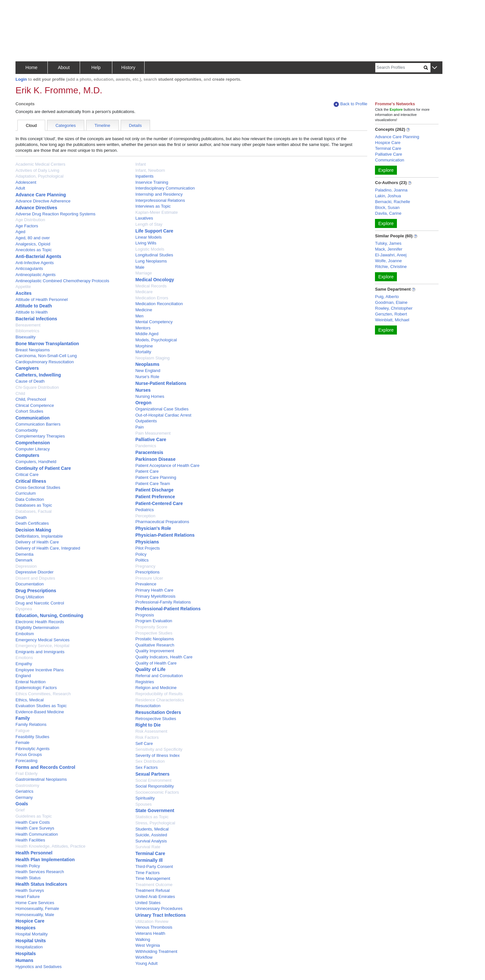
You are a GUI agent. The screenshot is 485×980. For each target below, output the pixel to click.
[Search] (399, 68)
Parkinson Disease (155, 459)
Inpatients (144, 176)
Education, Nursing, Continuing (49, 615)
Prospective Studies (154, 633)
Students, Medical (152, 829)
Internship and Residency (159, 194)
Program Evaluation (154, 621)
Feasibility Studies (32, 737)
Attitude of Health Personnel (42, 299)
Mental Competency (154, 322)
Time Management (153, 878)
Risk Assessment (151, 731)
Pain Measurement (153, 433)
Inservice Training (152, 182)
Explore (386, 170)
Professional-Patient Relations (168, 609)
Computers (27, 455)
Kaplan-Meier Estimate (157, 212)
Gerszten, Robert (391, 314)
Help (96, 67)
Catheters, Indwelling (38, 375)
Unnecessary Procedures (159, 908)
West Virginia (147, 945)
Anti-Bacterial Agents (38, 256)
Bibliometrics (27, 331)
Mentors (143, 328)
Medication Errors (152, 298)
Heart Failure (28, 897)
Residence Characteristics (160, 700)
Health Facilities (30, 840)
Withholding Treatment (156, 951)
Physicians (147, 542)
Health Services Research (40, 872)
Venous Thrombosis (154, 927)
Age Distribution (30, 220)
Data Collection (30, 499)
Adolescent (26, 182)
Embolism (25, 634)
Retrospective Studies (156, 719)
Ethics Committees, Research (43, 694)
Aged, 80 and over (33, 238)
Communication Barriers (38, 424)
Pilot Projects (147, 548)
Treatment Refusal (152, 890)
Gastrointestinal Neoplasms (41, 779)
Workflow (144, 957)
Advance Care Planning (41, 195)
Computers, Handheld (36, 462)
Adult (20, 188)
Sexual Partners (152, 774)
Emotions (24, 658)
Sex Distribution (150, 761)
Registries (145, 682)
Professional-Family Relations (163, 602)
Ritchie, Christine (391, 267)
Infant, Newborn (150, 170)
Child (20, 393)
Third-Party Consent (154, 867)
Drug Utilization (30, 597)
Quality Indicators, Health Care (164, 657)
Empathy (24, 664)
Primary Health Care (154, 590)
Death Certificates (32, 523)
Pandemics (146, 446)
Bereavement (28, 325)
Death (21, 517)
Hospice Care (30, 921)
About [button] (64, 67)
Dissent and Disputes (35, 578)
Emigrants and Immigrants (40, 652)
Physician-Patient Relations (165, 535)
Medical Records (151, 286)
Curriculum (26, 493)
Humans (24, 960)
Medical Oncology (155, 280)
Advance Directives (36, 208)
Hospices (25, 928)
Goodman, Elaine (391, 302)
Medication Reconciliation (159, 304)
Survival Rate (148, 847)
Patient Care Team (152, 484)
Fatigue (22, 731)
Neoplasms (147, 364)
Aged (20, 232)
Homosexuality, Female (37, 908)
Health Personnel (34, 853)
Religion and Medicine (156, 688)
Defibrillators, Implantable (39, 536)
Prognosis (145, 615)
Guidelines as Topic (34, 816)
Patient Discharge (154, 490)
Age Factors (27, 226)
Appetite (23, 287)
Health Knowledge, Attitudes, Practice (51, 846)
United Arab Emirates (155, 897)
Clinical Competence (35, 405)
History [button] (128, 67)
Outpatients (146, 421)
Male (140, 267)
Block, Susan (387, 207)
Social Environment (153, 780)
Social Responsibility (154, 786)
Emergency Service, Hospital (42, 646)
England (23, 676)
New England (148, 371)
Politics (142, 560)
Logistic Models (150, 249)
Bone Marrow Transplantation (47, 344)
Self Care (144, 743)
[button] (434, 68)
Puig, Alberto (387, 297)
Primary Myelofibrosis (155, 596)
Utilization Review (152, 921)
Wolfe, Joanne (388, 261)
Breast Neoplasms (33, 350)
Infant (141, 164)
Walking (143, 939)
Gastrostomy (27, 785)
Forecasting (26, 761)
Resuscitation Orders (158, 712)
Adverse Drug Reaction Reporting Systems (56, 214)
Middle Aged (147, 334)
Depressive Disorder (35, 572)
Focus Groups (29, 754)
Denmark (24, 560)
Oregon (143, 403)
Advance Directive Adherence (43, 201)
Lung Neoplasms (151, 261)
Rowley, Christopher (394, 308)
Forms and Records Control (45, 767)
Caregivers (27, 368)
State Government (155, 810)
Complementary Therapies (40, 436)
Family (23, 718)
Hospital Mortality (32, 934)
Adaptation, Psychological (40, 176)
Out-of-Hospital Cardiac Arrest (163, 415)
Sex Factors (146, 767)
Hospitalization (29, 947)
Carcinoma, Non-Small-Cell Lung (46, 356)
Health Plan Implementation (45, 860)
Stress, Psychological (155, 823)
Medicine (144, 310)
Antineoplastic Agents (35, 275)
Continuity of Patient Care (43, 468)
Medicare (144, 292)
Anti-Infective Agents (35, 263)
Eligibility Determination (37, 628)
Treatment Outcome (154, 885)
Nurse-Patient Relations (161, 383)
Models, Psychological (156, 340)
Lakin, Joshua (388, 196)
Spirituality (145, 798)
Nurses (143, 390)
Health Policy (28, 866)
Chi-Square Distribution (37, 387)
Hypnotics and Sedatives (39, 967)
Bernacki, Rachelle (392, 202)
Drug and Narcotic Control (40, 603)
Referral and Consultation (159, 676)
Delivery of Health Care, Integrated (48, 548)
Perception (145, 516)
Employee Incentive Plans (40, 670)
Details (136, 125)
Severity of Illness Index (157, 755)
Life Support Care (154, 231)
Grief (20, 810)
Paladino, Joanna (391, 190)
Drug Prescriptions (36, 591)
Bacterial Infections (36, 319)
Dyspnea (24, 609)
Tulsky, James (388, 243)
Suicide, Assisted (151, 835)
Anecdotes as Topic (34, 250)
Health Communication (37, 834)
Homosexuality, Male (35, 915)
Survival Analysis (151, 841)
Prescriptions (147, 572)
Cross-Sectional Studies (38, 487)
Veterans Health (150, 933)
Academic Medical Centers (40, 164)
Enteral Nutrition (30, 682)
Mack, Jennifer (389, 249)
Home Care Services (35, 903)
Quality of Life (150, 669)
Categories (66, 125)
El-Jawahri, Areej (391, 255)
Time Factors (147, 873)
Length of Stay (149, 224)
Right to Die (148, 725)
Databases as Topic (34, 505)
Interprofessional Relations (160, 200)
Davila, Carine (388, 213)
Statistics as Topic (152, 817)
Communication (33, 418)
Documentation (30, 584)
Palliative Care (151, 439)
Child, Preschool (31, 399)
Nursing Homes (150, 396)
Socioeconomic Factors (157, 792)
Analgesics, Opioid (33, 244)
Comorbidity (27, 430)
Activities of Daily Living (37, 170)
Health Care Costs (33, 822)
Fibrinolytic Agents (33, 749)
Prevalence (146, 584)
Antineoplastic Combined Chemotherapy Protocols (62, 281)
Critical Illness (31, 481)
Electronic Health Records (40, 622)
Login (21, 79)
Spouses (143, 804)
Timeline (102, 125)
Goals (22, 804)
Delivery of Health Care (37, 542)
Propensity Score (151, 627)
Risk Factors (147, 737)
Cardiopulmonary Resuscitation (45, 362)
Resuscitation (148, 706)
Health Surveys (30, 890)
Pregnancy (145, 566)
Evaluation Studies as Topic (41, 706)
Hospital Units (31, 941)
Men (139, 316)
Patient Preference (155, 497)
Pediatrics (144, 510)
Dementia (25, 554)
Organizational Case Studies (162, 409)
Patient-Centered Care (159, 503)
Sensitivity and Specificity (159, 749)
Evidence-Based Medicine (40, 712)
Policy (141, 554)
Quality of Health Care (156, 663)
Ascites (24, 293)
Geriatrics (25, 791)
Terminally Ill (149, 860)
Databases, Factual (34, 511)
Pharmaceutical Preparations (162, 522)
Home (31, 67)
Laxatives (144, 218)
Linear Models (148, 237)
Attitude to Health (32, 312)
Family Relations (31, 724)
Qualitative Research (155, 645)
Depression (26, 566)
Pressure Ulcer (149, 578)
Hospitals (26, 954)
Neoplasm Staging (152, 358)
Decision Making (33, 530)
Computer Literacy (33, 449)
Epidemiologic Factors (36, 688)
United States (148, 903)
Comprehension (33, 443)
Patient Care (147, 471)
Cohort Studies (29, 411)
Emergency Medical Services (43, 640)
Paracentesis (149, 452)
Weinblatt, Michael (392, 320)
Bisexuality (25, 337)
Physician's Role (153, 528)
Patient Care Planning (156, 477)
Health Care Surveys (35, 828)
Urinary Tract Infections (160, 915)
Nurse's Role (147, 377)
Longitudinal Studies (154, 255)
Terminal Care (150, 853)
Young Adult (146, 963)
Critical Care (27, 475)
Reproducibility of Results (159, 694)
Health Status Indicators (41, 884)
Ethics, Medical (30, 700)
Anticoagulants (29, 268)
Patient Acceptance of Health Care (167, 465)
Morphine (144, 346)
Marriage (143, 273)
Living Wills (146, 243)
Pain (139, 427)
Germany (24, 797)
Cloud (31, 125)
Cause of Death (30, 381)
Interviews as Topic (153, 206)
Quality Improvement (155, 651)
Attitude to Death (34, 306)
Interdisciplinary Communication (165, 188)
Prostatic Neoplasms (154, 639)
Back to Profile (350, 104)
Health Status (28, 878)
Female (22, 743)
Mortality (143, 352)
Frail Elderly (27, 774)
